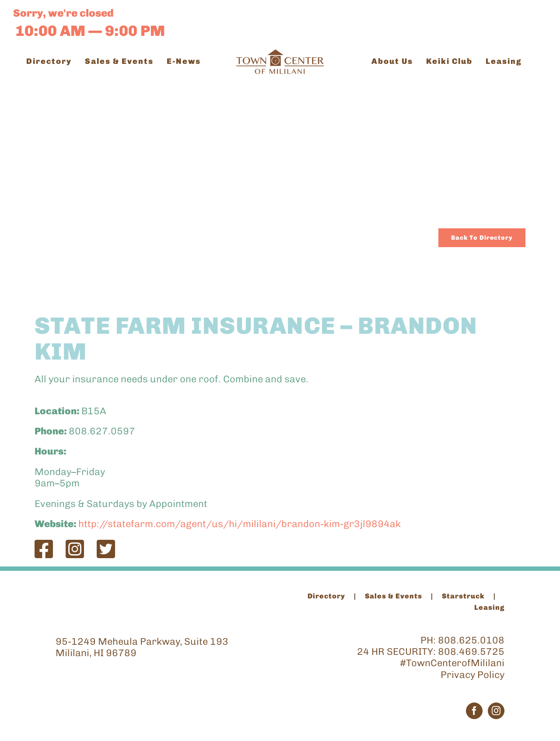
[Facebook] (474, 711)
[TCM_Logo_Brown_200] (280, 54)
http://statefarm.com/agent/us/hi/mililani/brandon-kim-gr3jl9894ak (240, 524)
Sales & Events (394, 596)
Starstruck (463, 596)
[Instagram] (496, 711)
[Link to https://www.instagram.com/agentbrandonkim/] (75, 549)
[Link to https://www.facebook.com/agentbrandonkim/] (44, 549)
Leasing (489, 607)
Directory (326, 596)
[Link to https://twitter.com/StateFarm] (106, 549)
